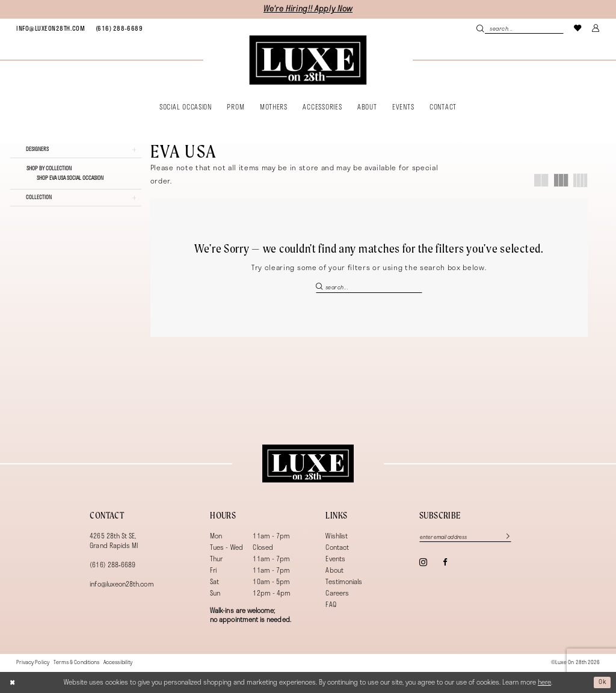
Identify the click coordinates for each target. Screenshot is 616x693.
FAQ (331, 604)
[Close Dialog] (13, 682)
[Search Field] (520, 28)
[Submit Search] (480, 28)
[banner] (308, 60)
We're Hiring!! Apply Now (308, 9)
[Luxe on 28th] (308, 464)
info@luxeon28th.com (122, 584)
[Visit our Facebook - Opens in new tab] (445, 563)
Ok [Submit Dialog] (602, 682)
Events (335, 559)
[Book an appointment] (51, 28)
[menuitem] (51, 28)
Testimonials (344, 581)
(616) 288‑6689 (112, 565)
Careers (337, 593)
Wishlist (337, 536)
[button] (596, 28)
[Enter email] (467, 537)
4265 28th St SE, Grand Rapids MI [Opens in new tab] (114, 540)
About (334, 570)
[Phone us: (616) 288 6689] (119, 28)
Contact (337, 547)
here (544, 682)
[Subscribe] (507, 537)
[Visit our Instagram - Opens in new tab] (423, 563)
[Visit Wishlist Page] (578, 28)
